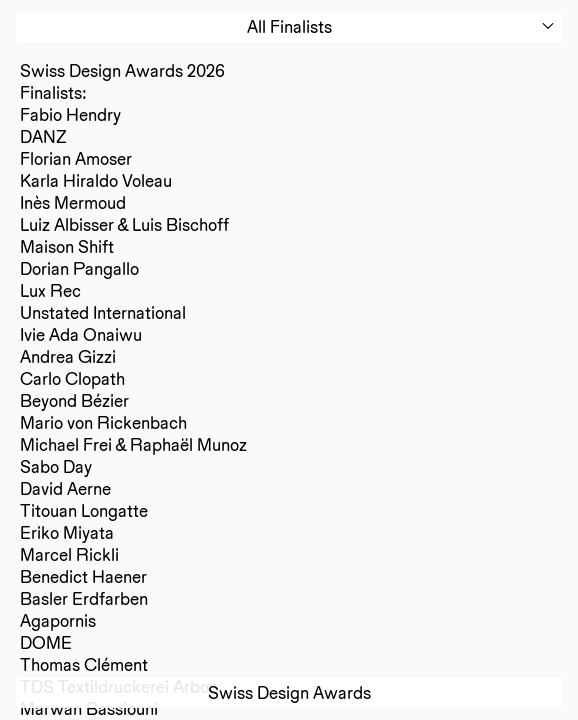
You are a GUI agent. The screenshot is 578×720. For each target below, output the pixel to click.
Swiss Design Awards (289, 692)
